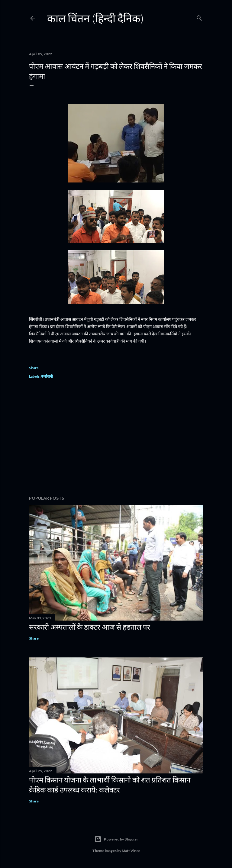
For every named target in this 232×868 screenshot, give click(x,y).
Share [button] (34, 368)
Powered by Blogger (116, 839)
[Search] (199, 17)
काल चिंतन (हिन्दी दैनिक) (95, 18)
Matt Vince (131, 851)
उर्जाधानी (47, 376)
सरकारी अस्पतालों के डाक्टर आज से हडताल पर (90, 627)
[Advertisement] (116, 438)
